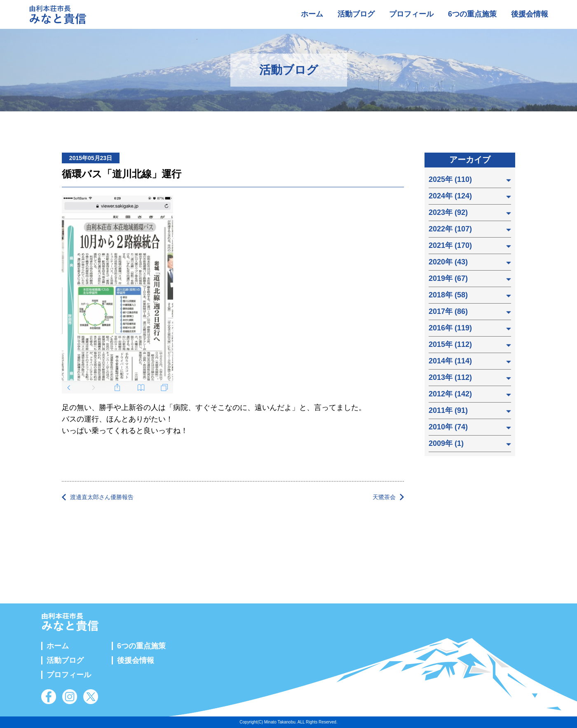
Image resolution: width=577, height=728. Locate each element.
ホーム (312, 14)
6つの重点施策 (472, 14)
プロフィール (411, 14)
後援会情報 (530, 14)
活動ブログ (356, 14)
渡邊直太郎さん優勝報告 (102, 497)
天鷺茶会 (384, 497)
